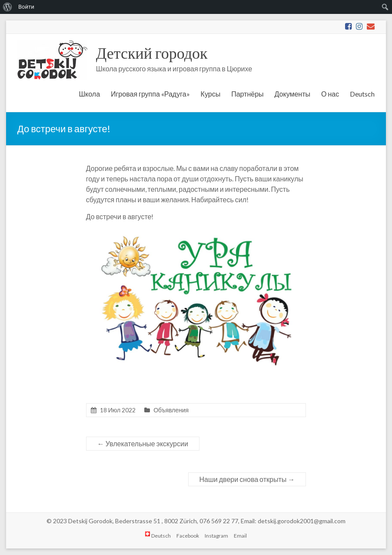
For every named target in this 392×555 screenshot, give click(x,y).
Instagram (216, 536)
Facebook (188, 536)
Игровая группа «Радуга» (150, 94)
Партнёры (247, 94)
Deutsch (362, 94)
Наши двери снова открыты (247, 479)
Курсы (211, 94)
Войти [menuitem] (26, 7)
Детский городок (152, 53)
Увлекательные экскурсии (143, 443)
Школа (89, 94)
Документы (292, 94)
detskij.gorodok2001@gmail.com (302, 521)
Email (240, 536)
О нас (330, 94)
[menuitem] (8, 7)
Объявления (171, 410)
